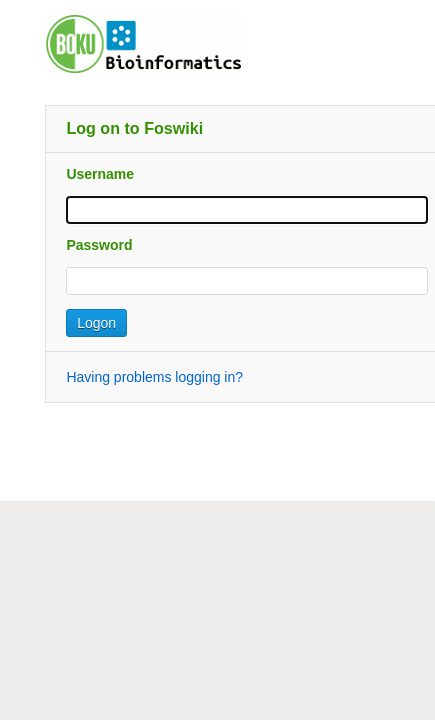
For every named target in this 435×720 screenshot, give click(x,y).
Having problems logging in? (154, 377)
